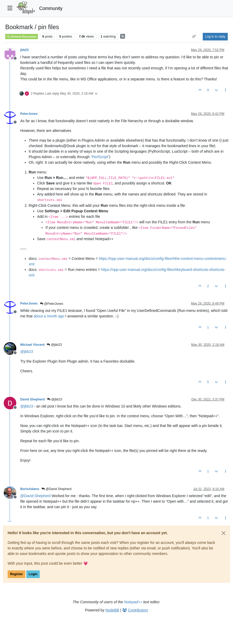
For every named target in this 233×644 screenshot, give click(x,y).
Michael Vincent (32, 345)
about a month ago (49, 316)
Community (51, 8)
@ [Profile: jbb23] (27, 352)
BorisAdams (30, 489)
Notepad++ (133, 602)
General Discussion (22, 37)
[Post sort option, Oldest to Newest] (194, 37)
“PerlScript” (100, 157)
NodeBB (112, 610)
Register (16, 574)
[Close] (224, 533)
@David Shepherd (57, 489)
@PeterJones (52, 304)
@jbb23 (54, 345)
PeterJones (29, 114)
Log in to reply (215, 37)
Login (33, 574)
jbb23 (24, 50)
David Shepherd (32, 399)
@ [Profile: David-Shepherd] (35, 496)
